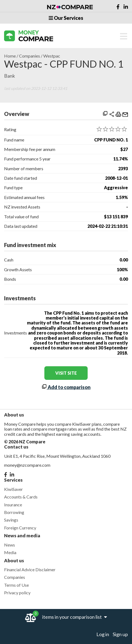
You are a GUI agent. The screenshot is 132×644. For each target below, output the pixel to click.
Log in (103, 634)
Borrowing (14, 512)
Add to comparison (66, 387)
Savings (11, 520)
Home (10, 56)
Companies (30, 56)
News (10, 545)
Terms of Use (16, 585)
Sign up (120, 634)
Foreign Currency (20, 528)
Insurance (13, 505)
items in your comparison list (75, 617)
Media (10, 552)
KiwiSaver (13, 489)
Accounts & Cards (21, 497)
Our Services (66, 18)
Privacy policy (17, 593)
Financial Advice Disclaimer (30, 569)
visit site (66, 373)
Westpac (52, 56)
